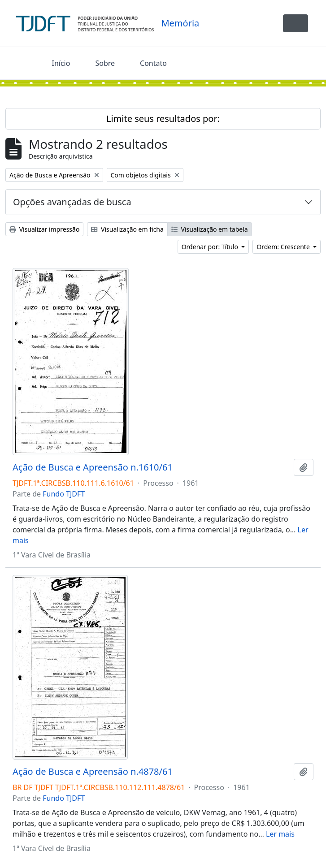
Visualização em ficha (127, 229)
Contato (153, 63)
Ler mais (280, 834)
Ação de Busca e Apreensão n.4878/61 (93, 772)
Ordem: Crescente (284, 247)
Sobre (105, 63)
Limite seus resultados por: (163, 119)
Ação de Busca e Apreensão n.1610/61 (93, 467)
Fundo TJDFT (64, 494)
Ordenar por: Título (211, 247)
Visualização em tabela (210, 229)
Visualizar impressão (44, 229)
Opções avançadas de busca (72, 202)
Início (61, 63)
